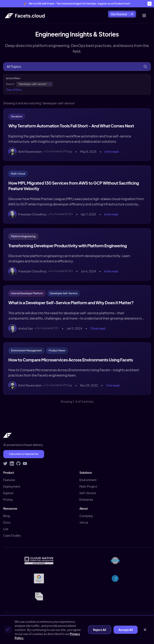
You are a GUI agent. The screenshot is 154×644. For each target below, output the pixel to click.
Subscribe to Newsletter (24, 454)
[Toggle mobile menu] (144, 16)
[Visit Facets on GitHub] (18, 464)
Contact (77, 629)
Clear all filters (14, 90)
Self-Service (88, 493)
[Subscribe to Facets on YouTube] (25, 464)
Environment (88, 480)
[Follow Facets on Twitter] (5, 464)
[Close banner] (150, 4)
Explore (8, 493)
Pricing (8, 499)
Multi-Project (88, 486)
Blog (7, 516)
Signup (106, 629)
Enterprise (86, 499)
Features (9, 480)
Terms (62, 629)
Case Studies (12, 535)
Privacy (48, 629)
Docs (7, 522)
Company (86, 516)
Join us (84, 522)
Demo (92, 629)
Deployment (12, 486)
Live (6, 529)
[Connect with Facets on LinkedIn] (12, 464)
